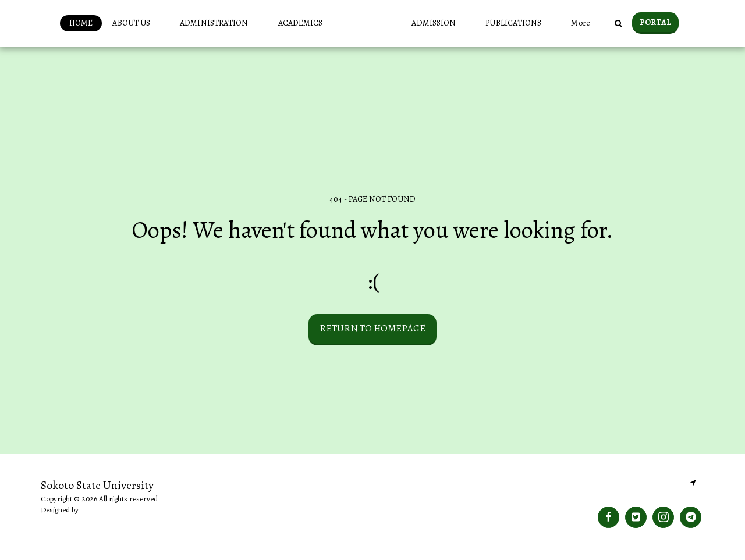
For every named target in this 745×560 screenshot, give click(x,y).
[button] (116, 23)
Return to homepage (372, 328)
